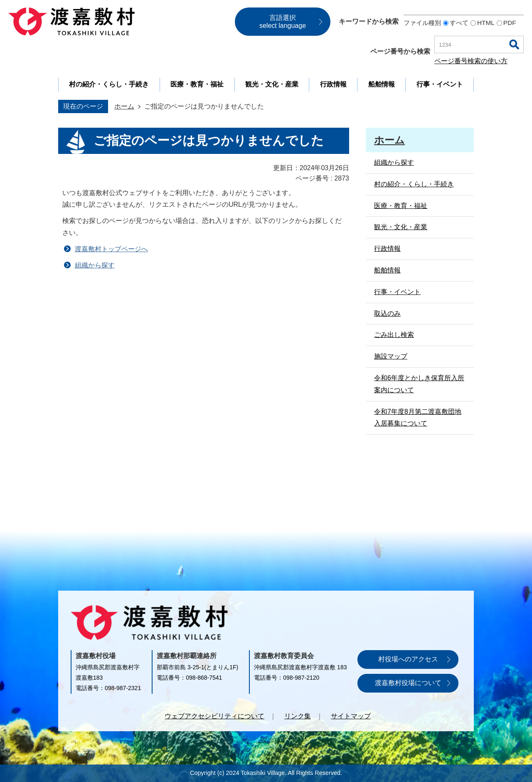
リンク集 (298, 716)
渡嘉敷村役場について (408, 683)
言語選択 (283, 22)
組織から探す (95, 265)
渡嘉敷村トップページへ (111, 249)
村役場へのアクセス (408, 659)
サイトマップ (351, 716)
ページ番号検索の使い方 (471, 61)
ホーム (124, 106)
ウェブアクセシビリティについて (214, 716)
